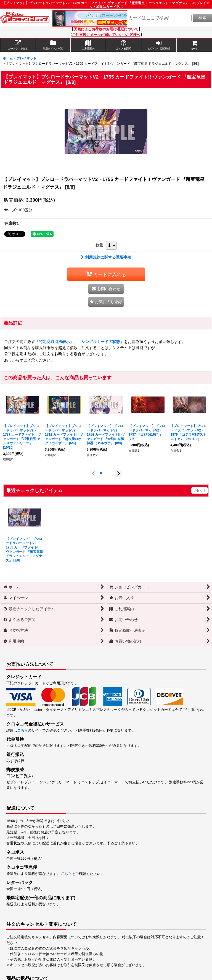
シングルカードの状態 (101, 342)
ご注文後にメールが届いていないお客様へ (106, 35)
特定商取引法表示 (54, 342)
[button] (106, 302)
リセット (200, 490)
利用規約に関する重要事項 (106, 257)
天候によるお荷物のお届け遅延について (106, 29)
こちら (22, 731)
